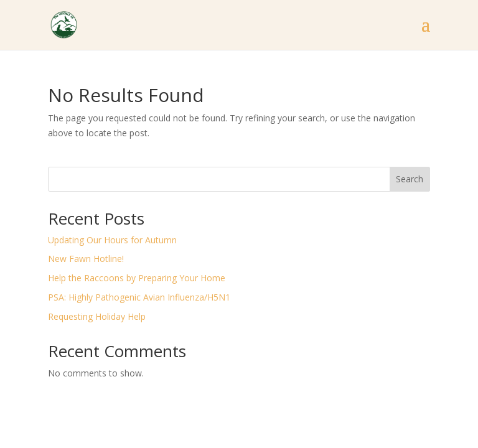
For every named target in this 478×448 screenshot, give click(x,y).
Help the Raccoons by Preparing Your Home (137, 278)
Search (410, 179)
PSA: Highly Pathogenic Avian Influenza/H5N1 (139, 297)
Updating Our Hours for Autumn (112, 240)
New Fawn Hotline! (86, 259)
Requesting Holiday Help (97, 316)
